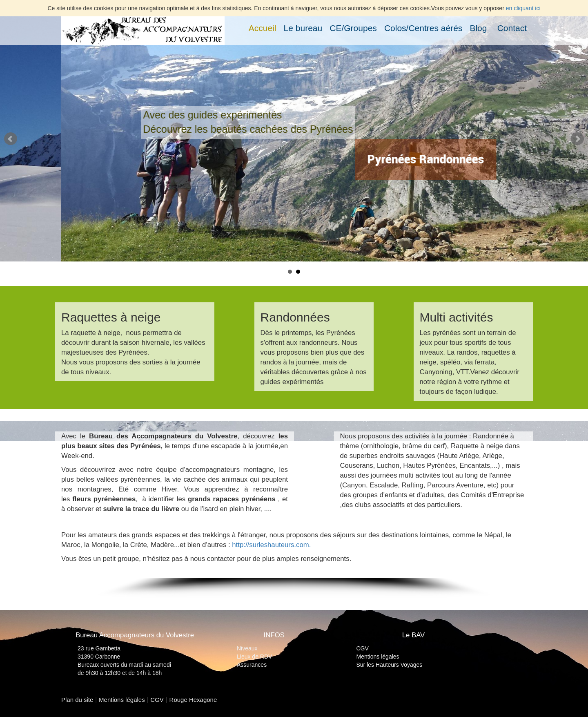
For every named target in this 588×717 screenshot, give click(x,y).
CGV (363, 648)
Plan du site (77, 700)
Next (577, 139)
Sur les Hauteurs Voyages (390, 665)
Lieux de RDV (254, 657)
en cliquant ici (523, 8)
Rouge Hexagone (193, 700)
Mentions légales (378, 657)
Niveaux (247, 648)
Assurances (252, 665)
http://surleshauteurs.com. (271, 545)
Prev (11, 139)
